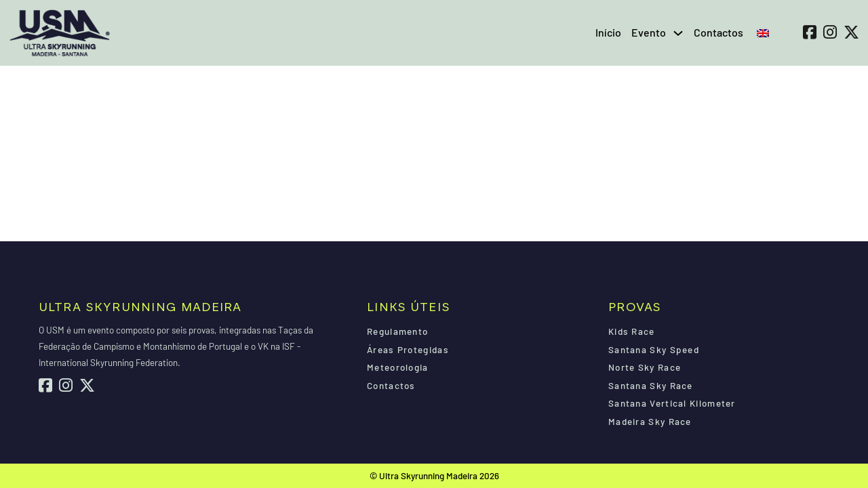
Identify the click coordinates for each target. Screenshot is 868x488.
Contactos (718, 32)
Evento (649, 32)
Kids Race (632, 331)
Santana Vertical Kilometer (672, 403)
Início (608, 32)
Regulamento (397, 331)
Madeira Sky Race (650, 422)
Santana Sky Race (651, 386)
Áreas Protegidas (408, 350)
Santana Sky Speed (654, 350)
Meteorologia (398, 367)
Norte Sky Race (645, 367)
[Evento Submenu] (678, 33)
